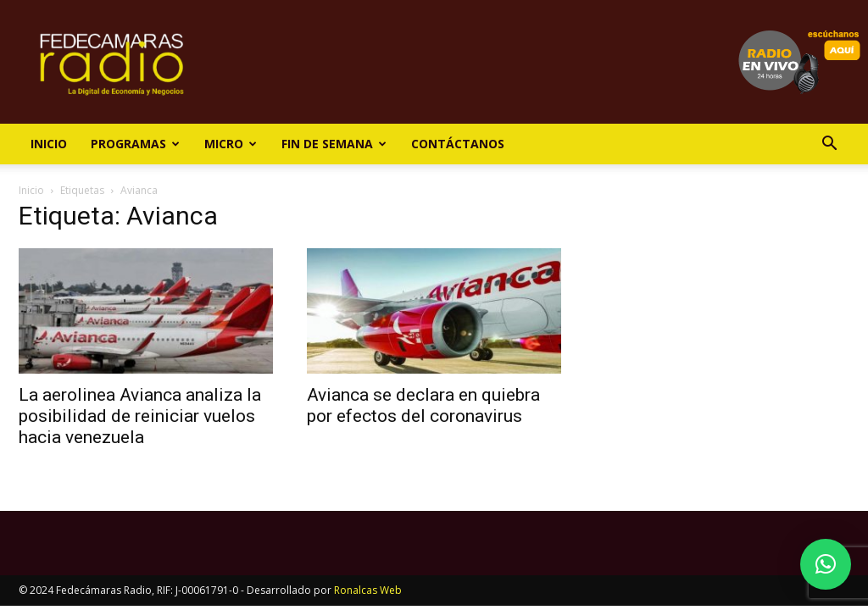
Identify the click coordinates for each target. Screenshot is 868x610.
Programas (135, 144)
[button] (829, 145)
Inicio (49, 144)
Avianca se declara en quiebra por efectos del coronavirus (423, 405)
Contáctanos (458, 144)
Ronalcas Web (368, 590)
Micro (231, 144)
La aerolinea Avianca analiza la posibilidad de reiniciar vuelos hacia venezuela (140, 416)
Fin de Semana (334, 144)
